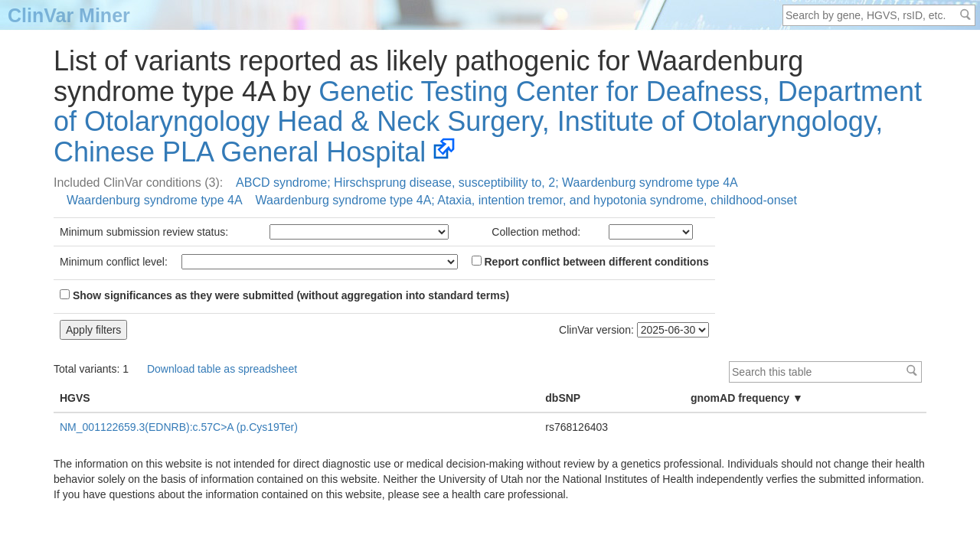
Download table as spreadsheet (222, 369)
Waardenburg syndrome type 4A (155, 200)
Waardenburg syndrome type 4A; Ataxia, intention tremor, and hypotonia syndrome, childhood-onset (526, 200)
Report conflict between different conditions (590, 262)
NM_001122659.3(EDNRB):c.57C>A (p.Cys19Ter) (179, 427)
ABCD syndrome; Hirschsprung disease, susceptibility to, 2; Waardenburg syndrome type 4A (487, 183)
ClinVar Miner (69, 15)
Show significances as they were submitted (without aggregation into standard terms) (284, 295)
